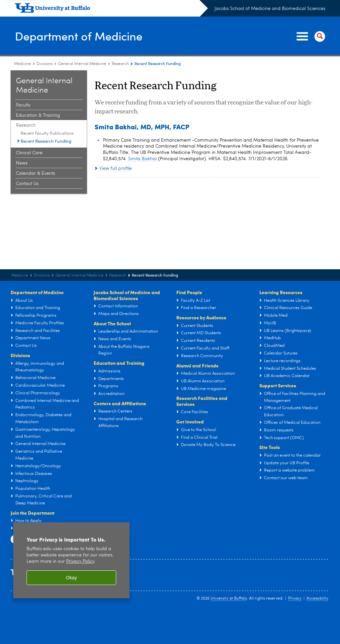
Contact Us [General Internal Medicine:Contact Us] (27, 184)
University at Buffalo (229, 599)
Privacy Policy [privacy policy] (80, 562)
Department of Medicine (82, 36)
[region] (71, 560)
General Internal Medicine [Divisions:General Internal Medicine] (82, 64)
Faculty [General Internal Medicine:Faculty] (23, 105)
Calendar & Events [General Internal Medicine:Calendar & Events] (36, 173)
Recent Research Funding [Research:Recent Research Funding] (46, 141)
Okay (71, 578)
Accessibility (317, 599)
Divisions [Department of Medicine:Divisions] (44, 64)
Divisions (20, 355)
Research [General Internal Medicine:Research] (120, 64)
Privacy (295, 599)
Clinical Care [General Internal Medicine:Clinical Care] (29, 153)
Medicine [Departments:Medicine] (22, 64)
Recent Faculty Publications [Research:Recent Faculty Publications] (47, 133)
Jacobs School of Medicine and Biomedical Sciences (270, 9)
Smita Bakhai (142, 159)
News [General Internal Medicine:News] (22, 163)
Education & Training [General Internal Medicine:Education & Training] (38, 115)
